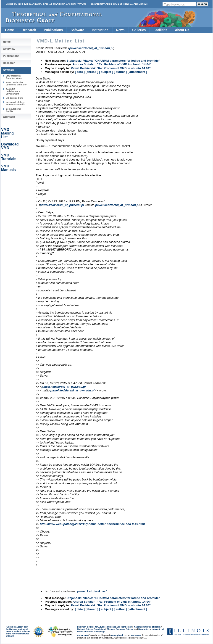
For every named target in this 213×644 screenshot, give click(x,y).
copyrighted (117, 635)
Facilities (160, 30)
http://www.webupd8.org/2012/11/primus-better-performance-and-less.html (92, 524)
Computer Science (125, 629)
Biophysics (144, 629)
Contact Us (82, 635)
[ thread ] (92, 72)
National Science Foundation (91, 629)
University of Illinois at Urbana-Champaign (119, 4)
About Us (182, 30)
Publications (53, 30)
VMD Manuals (8, 168)
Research (29, 30)
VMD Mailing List (7, 133)
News (120, 30)
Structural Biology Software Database (15, 103)
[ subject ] (106, 72)
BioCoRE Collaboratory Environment (13, 91)
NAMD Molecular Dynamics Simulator (16, 83)
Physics (111, 629)
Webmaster (136, 635)
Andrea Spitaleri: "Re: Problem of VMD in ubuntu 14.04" (112, 64)
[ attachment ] (137, 72)
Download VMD (10, 146)
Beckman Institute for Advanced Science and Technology (104, 627)
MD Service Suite (14, 98)
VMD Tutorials (9, 157)
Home (9, 30)
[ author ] (120, 72)
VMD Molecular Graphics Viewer (14, 77)
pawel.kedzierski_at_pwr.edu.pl (62, 205)
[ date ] (80, 72)
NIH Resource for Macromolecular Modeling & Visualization (46, 4)
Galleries (139, 30)
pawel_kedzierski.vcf (92, 591)
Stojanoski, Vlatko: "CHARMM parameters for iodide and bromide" (113, 61)
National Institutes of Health (147, 627)
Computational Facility (13, 110)
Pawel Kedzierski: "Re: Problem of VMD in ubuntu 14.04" (111, 68)
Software (77, 30)
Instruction (100, 30)
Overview (9, 49)
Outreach (9, 117)
